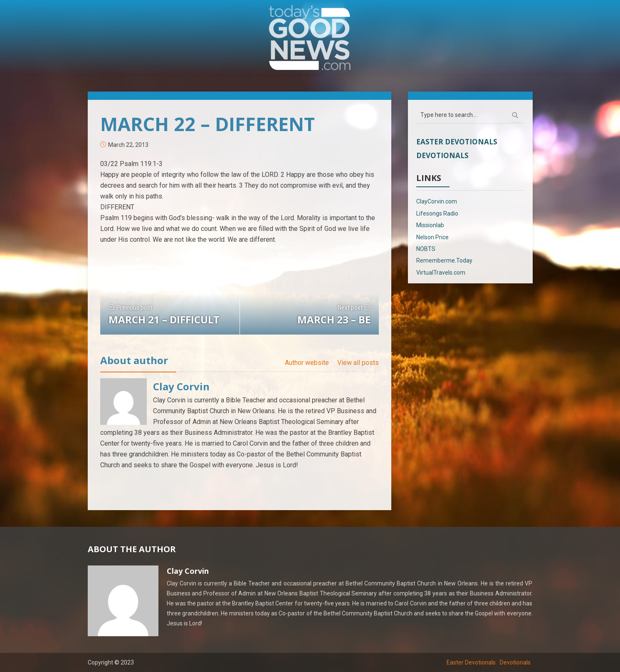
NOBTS (426, 249)
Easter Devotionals (457, 142)
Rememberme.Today (444, 260)
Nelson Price (432, 237)
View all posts (358, 363)
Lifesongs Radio (437, 213)
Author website (307, 363)
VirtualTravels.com (441, 273)
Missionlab (430, 225)
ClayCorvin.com (437, 201)
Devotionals (442, 155)
